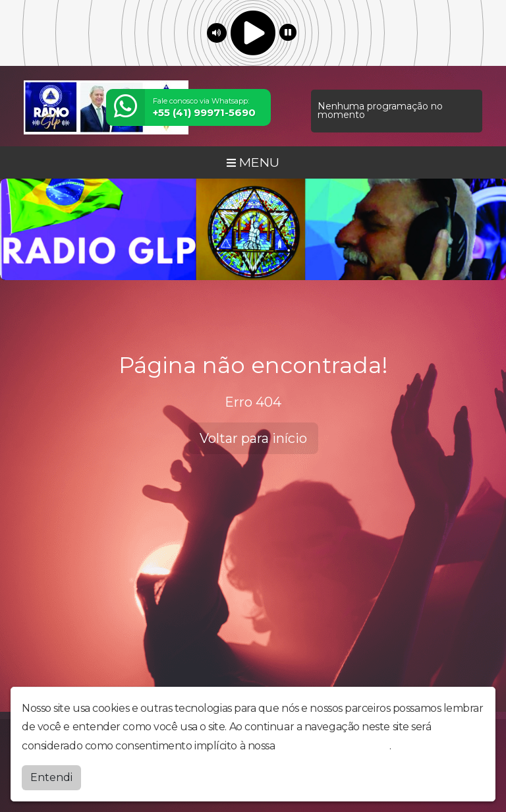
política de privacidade (333, 746)
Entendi (51, 777)
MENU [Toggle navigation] (253, 162)
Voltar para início (253, 438)
